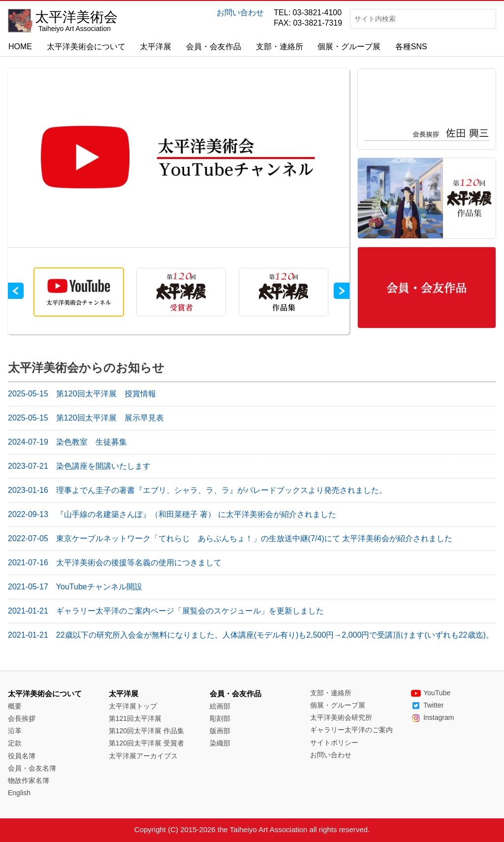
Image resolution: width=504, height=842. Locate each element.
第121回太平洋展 (135, 718)
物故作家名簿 (29, 780)
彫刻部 (220, 718)
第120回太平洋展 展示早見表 (86, 418)
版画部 (220, 731)
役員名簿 (22, 756)
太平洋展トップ (133, 706)
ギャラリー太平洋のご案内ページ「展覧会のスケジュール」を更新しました (166, 611)
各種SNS (411, 47)
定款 (15, 743)
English (19, 793)
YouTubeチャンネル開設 (75, 587)
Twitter (427, 705)
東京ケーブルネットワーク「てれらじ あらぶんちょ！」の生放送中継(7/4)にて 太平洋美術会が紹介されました (230, 538)
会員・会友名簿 (32, 768)
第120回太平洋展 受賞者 (146, 743)
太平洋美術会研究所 (341, 717)
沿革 (15, 731)
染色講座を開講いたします (79, 466)
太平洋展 (156, 47)
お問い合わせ (240, 13)
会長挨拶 (22, 718)
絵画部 (220, 706)
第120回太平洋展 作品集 (146, 731)
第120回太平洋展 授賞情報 (82, 394)
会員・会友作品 (214, 47)
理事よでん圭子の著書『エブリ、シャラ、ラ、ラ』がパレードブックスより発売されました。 (197, 490)
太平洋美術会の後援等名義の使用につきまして (115, 563)
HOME (20, 47)
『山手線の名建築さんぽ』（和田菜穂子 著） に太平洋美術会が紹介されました (172, 514)
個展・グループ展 (349, 47)
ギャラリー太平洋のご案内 (351, 730)
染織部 (220, 743)
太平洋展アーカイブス (143, 756)
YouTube (431, 693)
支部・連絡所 (280, 47)
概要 (15, 706)
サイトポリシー (334, 743)
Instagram (432, 717)
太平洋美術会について (86, 47)
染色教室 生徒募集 (67, 442)
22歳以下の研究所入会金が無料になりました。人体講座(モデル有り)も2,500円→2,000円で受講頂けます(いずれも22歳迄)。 (251, 635)
